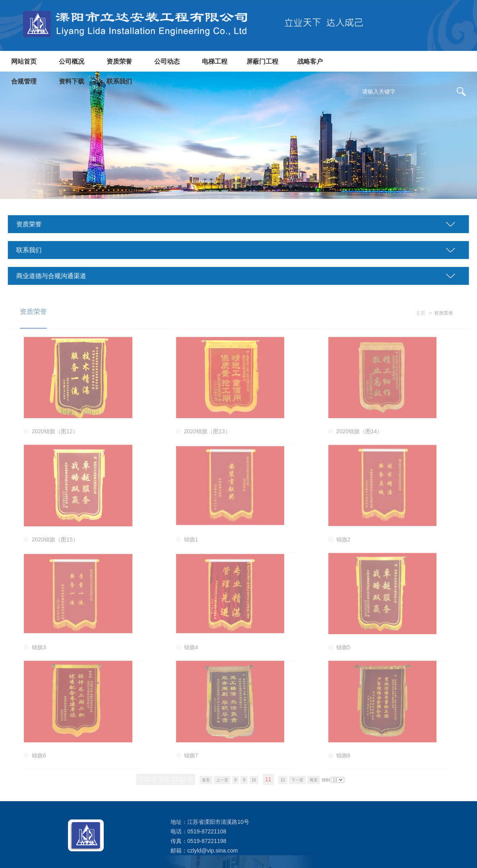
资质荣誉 (119, 61)
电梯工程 (215, 61)
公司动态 (167, 61)
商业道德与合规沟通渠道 (49, 276)
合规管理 (24, 81)
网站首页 (24, 61)
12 (283, 783)
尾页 (314, 783)
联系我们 (119, 81)
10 (254, 783)
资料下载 (72, 81)
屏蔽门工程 (262, 61)
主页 (421, 317)
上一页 (222, 783)
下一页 (297, 783)
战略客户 (310, 61)
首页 (206, 783)
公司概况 (72, 61)
